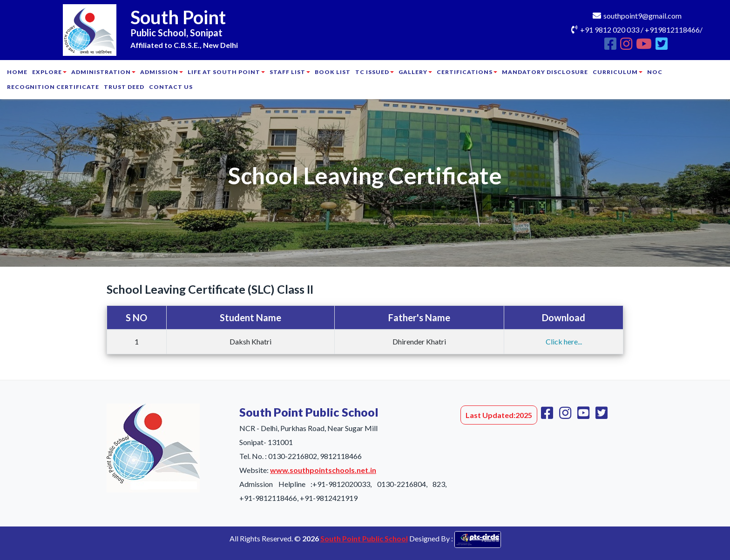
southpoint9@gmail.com (642, 16)
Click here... (564, 341)
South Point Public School (364, 538)
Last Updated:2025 (499, 415)
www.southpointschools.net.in (323, 470)
